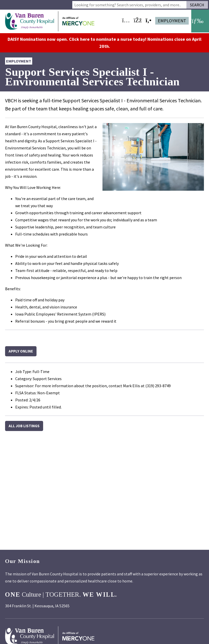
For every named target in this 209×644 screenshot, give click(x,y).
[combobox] (129, 5)
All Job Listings (24, 425)
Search (197, 5)
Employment (172, 21)
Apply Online (21, 350)
